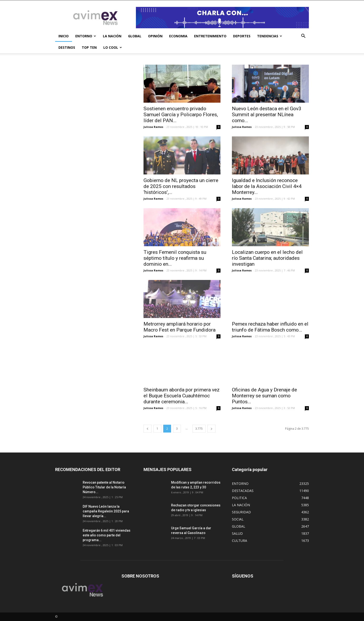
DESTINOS (67, 47)
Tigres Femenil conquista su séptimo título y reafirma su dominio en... (175, 258)
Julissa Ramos (153, 127)
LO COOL (113, 47)
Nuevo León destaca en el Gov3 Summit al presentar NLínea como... (267, 115)
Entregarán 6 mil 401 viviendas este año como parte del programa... (107, 535)
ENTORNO (86, 36)
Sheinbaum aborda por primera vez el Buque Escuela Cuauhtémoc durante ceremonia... (182, 396)
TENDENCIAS (270, 36)
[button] (303, 36)
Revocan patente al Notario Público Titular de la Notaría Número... (104, 487)
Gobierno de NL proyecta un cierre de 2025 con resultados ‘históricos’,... (181, 186)
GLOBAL (135, 36)
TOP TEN (89, 47)
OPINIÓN (155, 36)
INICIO (64, 36)
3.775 (199, 429)
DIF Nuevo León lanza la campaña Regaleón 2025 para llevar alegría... (106, 511)
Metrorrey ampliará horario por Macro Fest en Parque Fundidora (180, 327)
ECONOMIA (178, 36)
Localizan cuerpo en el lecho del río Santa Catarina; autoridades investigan (267, 258)
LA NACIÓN (112, 36)
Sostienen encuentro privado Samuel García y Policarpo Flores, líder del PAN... (181, 115)
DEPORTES (242, 36)
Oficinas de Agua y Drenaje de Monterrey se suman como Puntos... (264, 396)
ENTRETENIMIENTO (210, 36)
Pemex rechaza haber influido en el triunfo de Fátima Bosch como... (270, 327)
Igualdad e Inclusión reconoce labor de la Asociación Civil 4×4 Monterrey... (267, 186)
